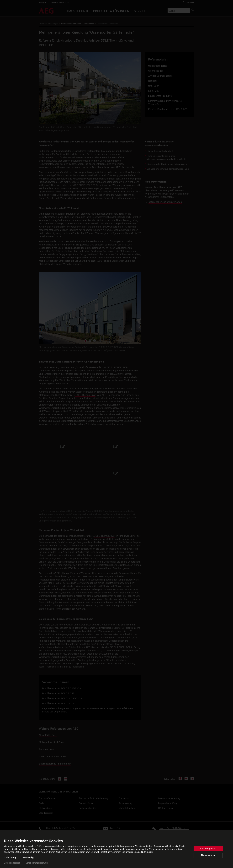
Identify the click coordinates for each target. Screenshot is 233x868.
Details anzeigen (12, 863)
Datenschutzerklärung (37, 863)
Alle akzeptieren (208, 849)
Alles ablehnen (208, 855)
